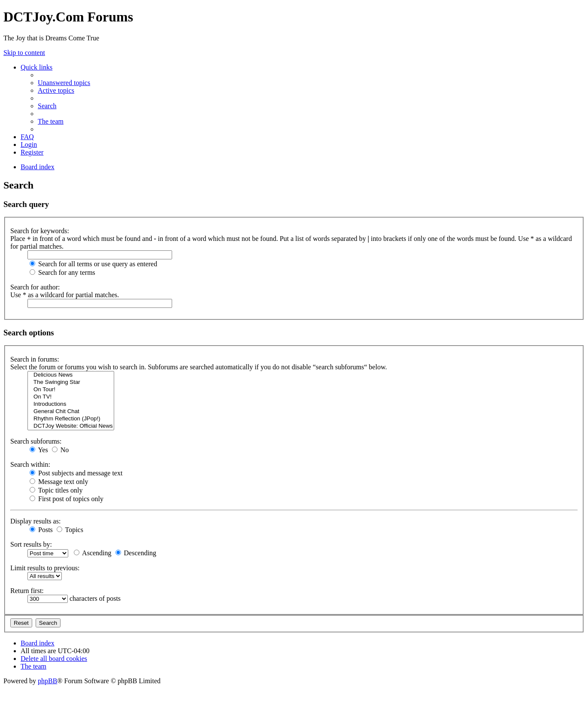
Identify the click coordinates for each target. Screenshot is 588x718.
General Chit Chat (71, 412)
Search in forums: (35, 359)
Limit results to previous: (45, 568)
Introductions (71, 404)
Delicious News (71, 375)
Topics (70, 530)
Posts (41, 530)
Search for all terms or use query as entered (93, 264)
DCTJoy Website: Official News (71, 426)
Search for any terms (62, 272)
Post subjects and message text (76, 473)
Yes (39, 450)
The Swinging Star (71, 382)
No (61, 450)
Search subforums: (36, 441)
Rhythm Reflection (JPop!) (71, 419)
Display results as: (35, 521)
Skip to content (24, 53)
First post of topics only (67, 499)
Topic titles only (56, 490)
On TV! (71, 397)
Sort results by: (31, 544)
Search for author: (35, 287)
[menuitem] (64, 83)
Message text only (59, 482)
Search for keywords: (40, 231)
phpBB (47, 681)
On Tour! (71, 390)
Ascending (93, 553)
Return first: (27, 591)
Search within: (30, 464)
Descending (136, 553)
